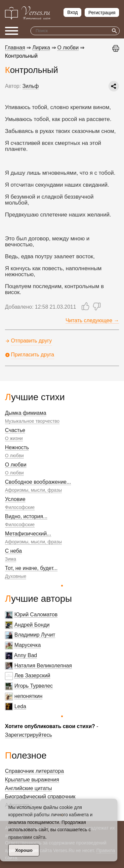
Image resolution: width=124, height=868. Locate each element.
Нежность (17, 447)
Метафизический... (28, 534)
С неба (13, 551)
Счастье (15, 430)
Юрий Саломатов (36, 615)
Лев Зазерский (32, 676)
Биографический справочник (40, 797)
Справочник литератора (34, 771)
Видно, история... (26, 516)
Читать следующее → (92, 320)
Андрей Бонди (32, 625)
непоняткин (28, 696)
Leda (20, 706)
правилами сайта (27, 837)
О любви (14, 456)
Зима (11, 559)
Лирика (41, 48)
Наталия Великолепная (43, 666)
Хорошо (24, 850)
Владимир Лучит (35, 635)
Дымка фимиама (26, 413)
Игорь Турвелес (33, 686)
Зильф (31, 86)
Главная (15, 48)
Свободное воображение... (38, 482)
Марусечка (27, 645)
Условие (15, 499)
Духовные (16, 576)
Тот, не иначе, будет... (31, 568)
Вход (72, 12)
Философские (20, 507)
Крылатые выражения (32, 780)
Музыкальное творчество (32, 421)
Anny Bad (26, 655)
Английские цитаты (28, 788)
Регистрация (102, 13)
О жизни (14, 438)
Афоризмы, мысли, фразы (33, 490)
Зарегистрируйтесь (28, 735)
